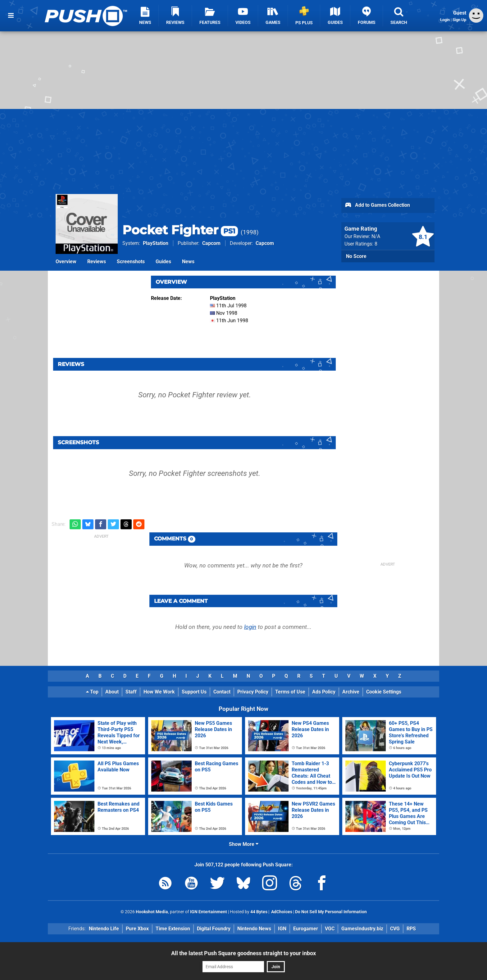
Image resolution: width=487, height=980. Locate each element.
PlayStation (156, 243)
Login (445, 20)
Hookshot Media (152, 912)
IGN (282, 929)
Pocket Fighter (180, 230)
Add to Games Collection (377, 205)
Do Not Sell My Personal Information (331, 912)
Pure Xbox (137, 929)
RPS (411, 929)
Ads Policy (324, 692)
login (250, 627)
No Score (356, 256)
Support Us (194, 692)
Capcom (211, 243)
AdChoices (281, 912)
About (112, 692)
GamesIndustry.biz (362, 929)
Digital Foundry (214, 929)
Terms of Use (290, 692)
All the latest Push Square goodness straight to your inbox (243, 953)
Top (92, 692)
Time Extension (173, 929)
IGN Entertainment (209, 912)
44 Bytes (259, 912)
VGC (330, 929)
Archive (351, 692)
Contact (222, 692)
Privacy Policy (253, 692)
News (188, 262)
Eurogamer (306, 929)
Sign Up (459, 20)
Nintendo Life (104, 929)
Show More (244, 844)
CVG (395, 929)
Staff (131, 692)
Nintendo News (254, 929)
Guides (163, 262)
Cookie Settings (384, 692)
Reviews (97, 262)
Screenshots (131, 262)
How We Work (159, 692)
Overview (66, 262)
